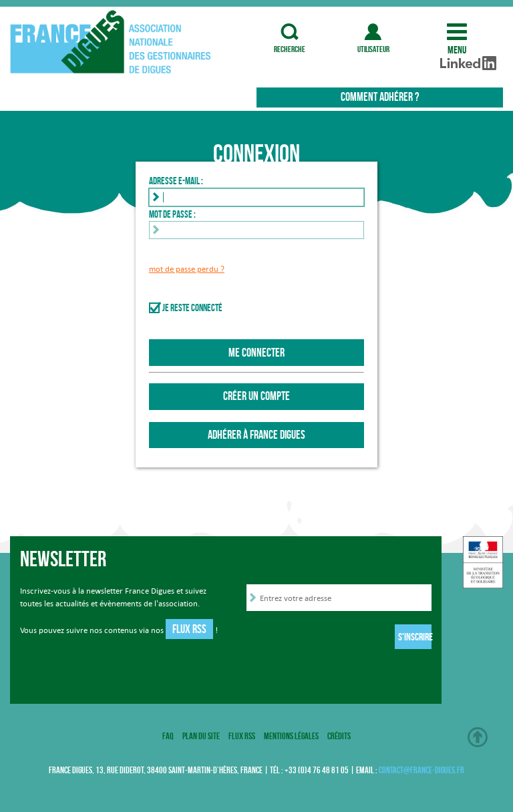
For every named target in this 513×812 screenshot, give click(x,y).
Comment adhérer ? (380, 97)
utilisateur (373, 32)
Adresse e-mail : (176, 181)
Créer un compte (256, 396)
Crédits (339, 736)
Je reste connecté (192, 308)
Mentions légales (291, 736)
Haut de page (478, 737)
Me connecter (256, 353)
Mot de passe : (172, 214)
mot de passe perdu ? (187, 269)
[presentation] (348, 639)
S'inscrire (415, 637)
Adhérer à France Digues (256, 435)
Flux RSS (189, 629)
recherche (290, 32)
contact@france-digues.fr (421, 770)
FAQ (168, 736)
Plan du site (201, 736)
